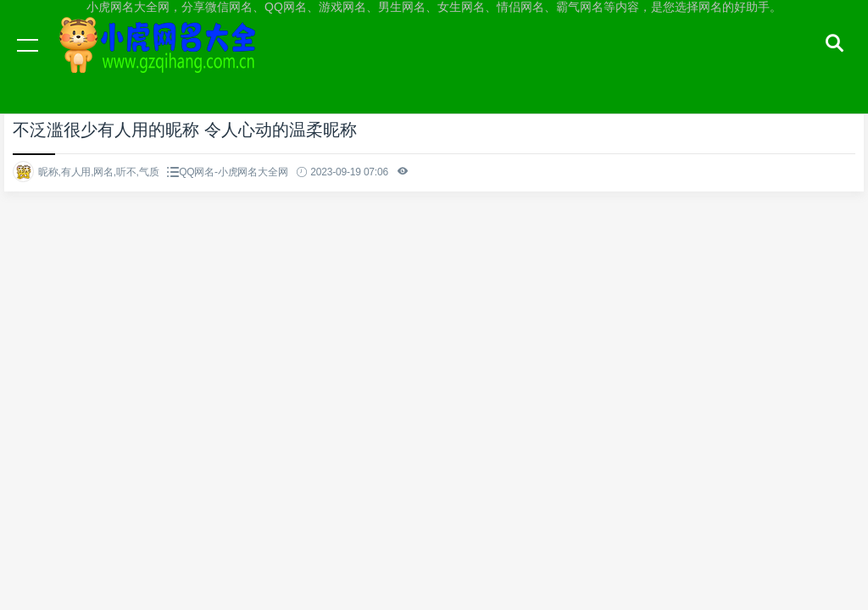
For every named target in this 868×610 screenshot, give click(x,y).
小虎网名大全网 (161, 61)
